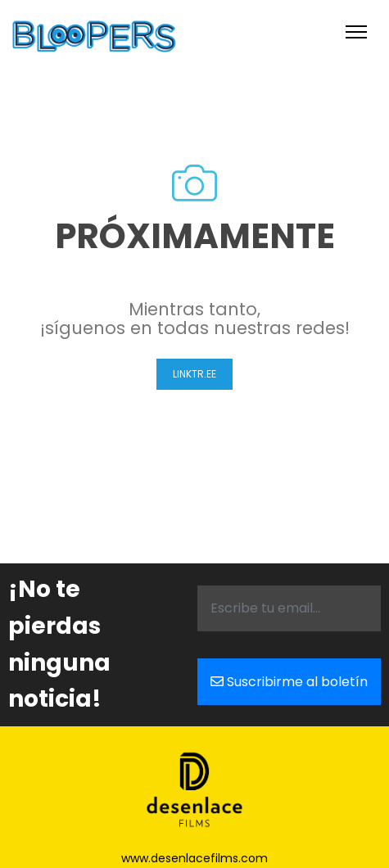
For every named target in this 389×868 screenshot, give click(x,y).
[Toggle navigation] (356, 32)
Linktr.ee (194, 374)
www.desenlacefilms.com (194, 858)
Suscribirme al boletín (289, 681)
